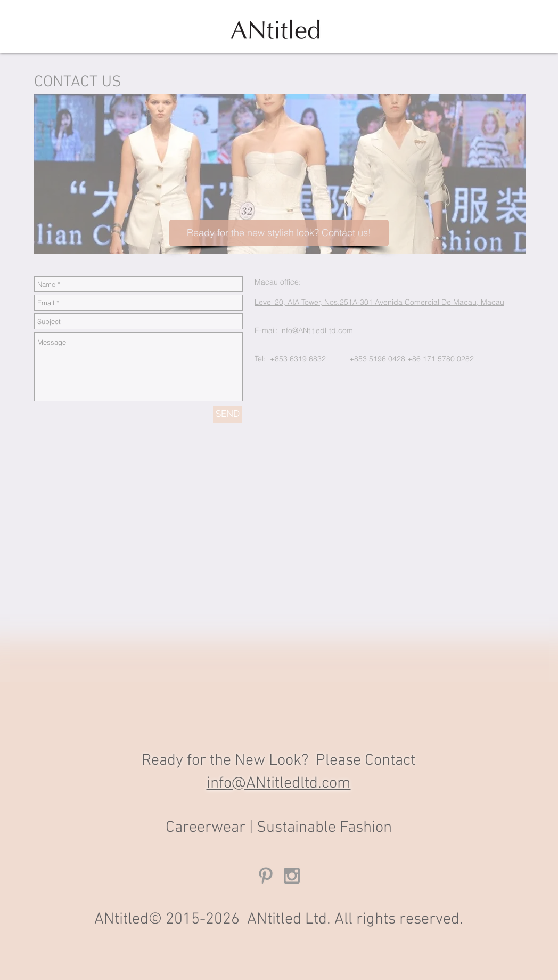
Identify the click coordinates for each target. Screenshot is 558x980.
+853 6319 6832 (298, 359)
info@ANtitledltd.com (279, 784)
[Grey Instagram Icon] (292, 876)
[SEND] (228, 414)
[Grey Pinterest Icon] (266, 876)
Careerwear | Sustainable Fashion (279, 828)
